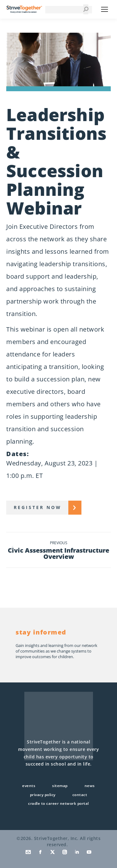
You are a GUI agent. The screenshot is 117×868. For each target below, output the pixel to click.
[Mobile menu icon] (105, 9)
